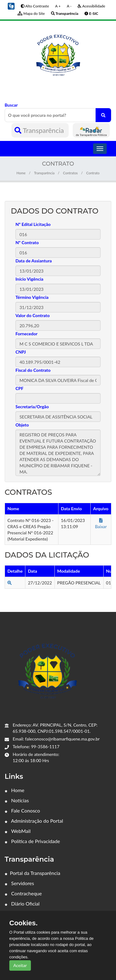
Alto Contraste (35, 6)
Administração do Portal (34, 821)
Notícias (17, 800)
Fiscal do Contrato (33, 370)
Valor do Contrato (33, 315)
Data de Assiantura (34, 261)
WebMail (18, 831)
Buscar (58, 112)
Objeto (22, 425)
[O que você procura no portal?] (103, 115)
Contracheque (23, 893)
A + (58, 6)
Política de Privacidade (32, 841)
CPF (19, 388)
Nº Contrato (27, 242)
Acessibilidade (91, 6)
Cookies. (24, 923)
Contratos (71, 173)
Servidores (19, 883)
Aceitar (20, 965)
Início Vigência (29, 279)
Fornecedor (26, 334)
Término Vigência (32, 297)
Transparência (40, 130)
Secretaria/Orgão (32, 407)
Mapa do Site (31, 13)
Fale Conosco (22, 810)
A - (69, 6)
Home (21, 173)
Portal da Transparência (32, 873)
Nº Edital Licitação (33, 224)
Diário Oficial (22, 904)
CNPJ (21, 352)
